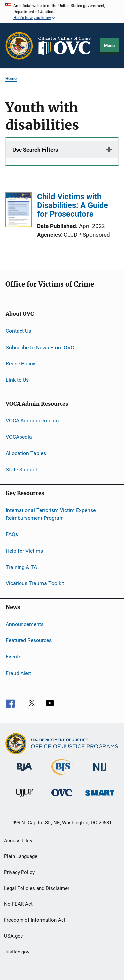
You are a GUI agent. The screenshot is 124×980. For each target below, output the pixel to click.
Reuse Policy (21, 364)
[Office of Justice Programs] (19, 46)
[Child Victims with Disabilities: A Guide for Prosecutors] (19, 211)
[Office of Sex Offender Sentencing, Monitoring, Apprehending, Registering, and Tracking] (100, 797)
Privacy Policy (19, 872)
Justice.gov (17, 952)
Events (13, 656)
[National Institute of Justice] (100, 772)
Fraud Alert (18, 673)
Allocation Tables (26, 453)
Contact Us (18, 331)
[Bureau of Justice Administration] (24, 772)
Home (11, 78)
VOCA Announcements (32, 420)
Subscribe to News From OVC (40, 347)
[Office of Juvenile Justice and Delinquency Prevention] (24, 798)
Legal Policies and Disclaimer (37, 888)
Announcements (25, 624)
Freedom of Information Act (35, 920)
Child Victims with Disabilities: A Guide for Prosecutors (73, 205)
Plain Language (21, 856)
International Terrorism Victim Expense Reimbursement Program (51, 514)
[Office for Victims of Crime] (62, 798)
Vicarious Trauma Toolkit (35, 583)
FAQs (12, 534)
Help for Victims (24, 550)
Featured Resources (29, 640)
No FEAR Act (18, 904)
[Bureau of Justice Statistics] (62, 776)
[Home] (67, 46)
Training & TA (21, 567)
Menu (109, 46)
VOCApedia (19, 437)
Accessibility (18, 841)
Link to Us (17, 380)
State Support (22, 470)
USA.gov (13, 936)
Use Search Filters (35, 150)
